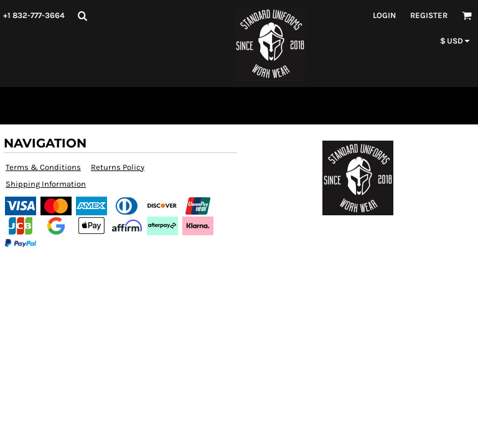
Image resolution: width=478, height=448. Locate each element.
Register (429, 15)
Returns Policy (118, 167)
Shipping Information (46, 184)
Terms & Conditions (43, 167)
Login (384, 15)
